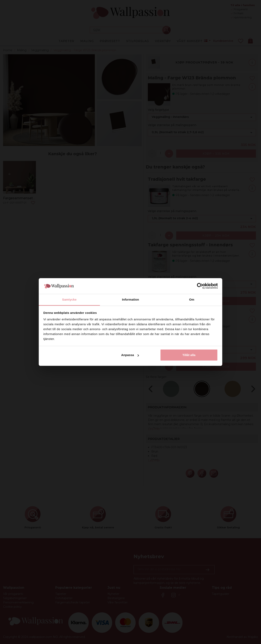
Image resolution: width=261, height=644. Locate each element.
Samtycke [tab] (69, 299)
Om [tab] (192, 299)
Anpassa (130, 355)
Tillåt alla (189, 355)
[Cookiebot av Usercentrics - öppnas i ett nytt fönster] (200, 286)
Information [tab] (130, 299)
